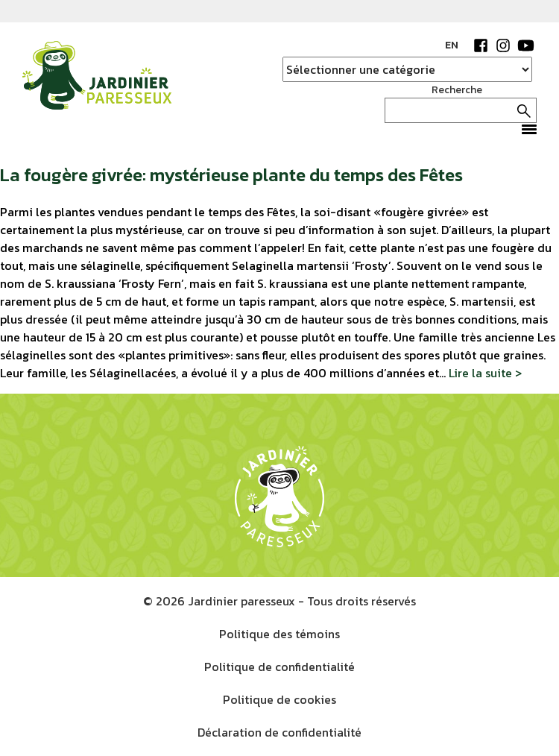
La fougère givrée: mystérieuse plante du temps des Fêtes (231, 175)
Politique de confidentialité (279, 667)
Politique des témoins (279, 634)
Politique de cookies (279, 699)
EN (452, 45)
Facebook (481, 45)
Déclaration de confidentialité (279, 732)
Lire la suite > (485, 373)
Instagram (503, 45)
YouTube (525, 45)
